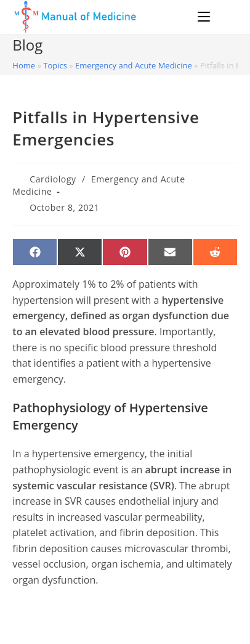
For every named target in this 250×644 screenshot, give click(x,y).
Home (24, 65)
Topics (55, 65)
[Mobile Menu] (206, 17)
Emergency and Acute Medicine (134, 65)
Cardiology (53, 179)
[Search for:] (226, 17)
